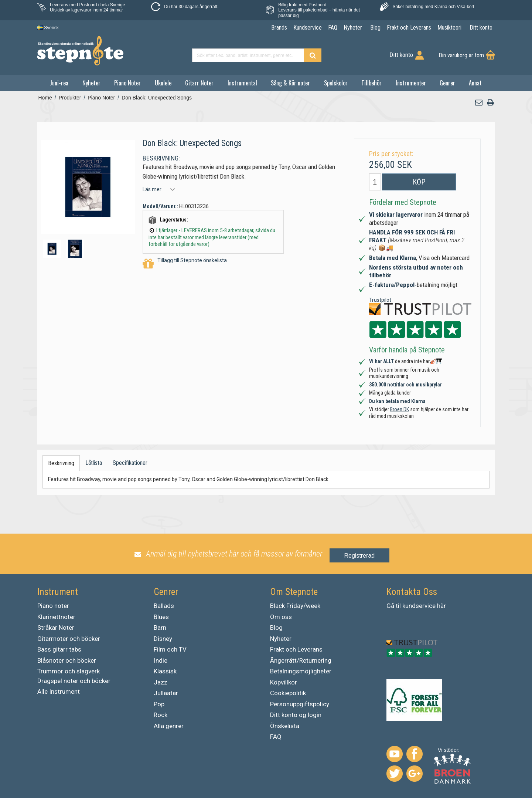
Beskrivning (61, 463)
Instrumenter (411, 83)
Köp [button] (419, 182)
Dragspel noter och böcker (74, 681)
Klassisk (165, 671)
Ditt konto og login (296, 715)
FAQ (276, 737)
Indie (161, 660)
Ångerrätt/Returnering (301, 660)
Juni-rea (59, 83)
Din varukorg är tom (461, 55)
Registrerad (360, 556)
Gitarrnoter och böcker (69, 639)
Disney (163, 639)
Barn (160, 628)
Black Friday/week (295, 606)
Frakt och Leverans (296, 649)
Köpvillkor (284, 682)
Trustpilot (380, 300)
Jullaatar (166, 693)
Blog (276, 628)
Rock (161, 715)
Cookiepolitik (288, 693)
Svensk (48, 28)
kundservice (419, 606)
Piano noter (53, 606)
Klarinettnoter (56, 617)
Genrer (447, 83)
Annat (475, 83)
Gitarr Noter (199, 83)
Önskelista (285, 726)
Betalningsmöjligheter (301, 671)
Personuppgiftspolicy (300, 704)
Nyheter (91, 83)
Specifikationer (130, 463)
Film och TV (170, 649)
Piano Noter (127, 83)
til (398, 606)
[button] (479, 103)
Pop (159, 704)
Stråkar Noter (56, 628)
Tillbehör (371, 83)
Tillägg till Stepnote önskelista (185, 264)
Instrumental (242, 83)
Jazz (161, 682)
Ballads (164, 606)
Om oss (281, 617)
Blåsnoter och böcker (67, 660)
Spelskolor (336, 83)
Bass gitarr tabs (59, 649)
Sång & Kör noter (290, 83)
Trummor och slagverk (69, 671)
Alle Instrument (59, 692)
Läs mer (152, 189)
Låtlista (94, 463)
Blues (161, 617)
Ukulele (163, 83)
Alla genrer (169, 726)
